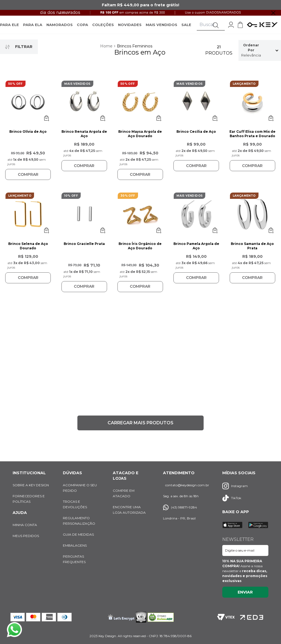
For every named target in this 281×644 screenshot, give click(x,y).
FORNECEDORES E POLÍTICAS (29, 499)
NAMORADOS (60, 28)
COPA (82, 28)
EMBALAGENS (75, 545)
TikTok (232, 498)
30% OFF (128, 202)
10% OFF (71, 202)
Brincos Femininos (135, 52)
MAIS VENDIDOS (161, 28)
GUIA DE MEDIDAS (78, 534)
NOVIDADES (130, 28)
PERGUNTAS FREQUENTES (74, 559)
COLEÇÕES (103, 28)
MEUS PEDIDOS (26, 536)
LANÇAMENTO (244, 90)
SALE (186, 28)
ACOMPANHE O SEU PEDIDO (80, 488)
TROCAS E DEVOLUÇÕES (75, 504)
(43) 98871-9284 (180, 507)
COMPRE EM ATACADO (124, 493)
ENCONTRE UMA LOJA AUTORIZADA (129, 510)
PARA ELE (9, 28)
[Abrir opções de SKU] (46, 124)
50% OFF (16, 90)
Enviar (245, 592)
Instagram (235, 486)
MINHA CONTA (25, 525)
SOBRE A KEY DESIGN (31, 485)
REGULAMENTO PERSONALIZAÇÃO (79, 521)
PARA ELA (33, 28)
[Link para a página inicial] (107, 52)
